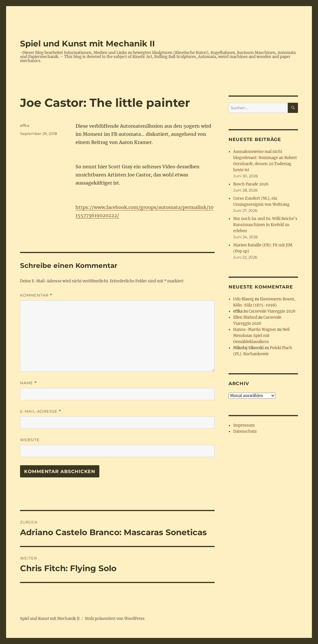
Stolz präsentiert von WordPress (115, 619)
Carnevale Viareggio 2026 (272, 311)
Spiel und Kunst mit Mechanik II (87, 44)
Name (28, 383)
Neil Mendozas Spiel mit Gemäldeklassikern (261, 336)
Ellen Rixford (245, 317)
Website (30, 440)
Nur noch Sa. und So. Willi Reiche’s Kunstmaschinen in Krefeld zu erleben (265, 225)
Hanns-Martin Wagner (255, 330)
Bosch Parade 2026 (251, 184)
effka (25, 125)
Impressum (244, 425)
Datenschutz (245, 431)
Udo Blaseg (244, 299)
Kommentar (36, 295)
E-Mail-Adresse (41, 411)
